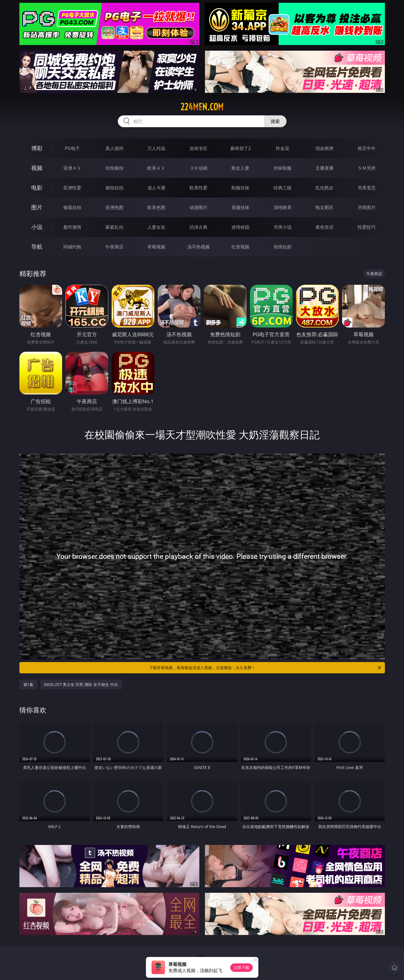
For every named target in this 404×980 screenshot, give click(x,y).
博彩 (37, 148)
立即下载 (242, 967)
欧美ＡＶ (156, 168)
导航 (37, 247)
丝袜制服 (283, 168)
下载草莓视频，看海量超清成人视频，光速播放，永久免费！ (266, 668)
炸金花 (283, 148)
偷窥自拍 (72, 207)
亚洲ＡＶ (72, 168)
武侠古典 (198, 227)
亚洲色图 (114, 207)
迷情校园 (240, 227)
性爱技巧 (367, 227)
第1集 (28, 684)
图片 (37, 207)
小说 (37, 227)
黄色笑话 (324, 227)
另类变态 (367, 188)
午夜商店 (114, 247)
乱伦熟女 (324, 188)
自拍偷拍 (114, 168)
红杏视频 (240, 247)
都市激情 (72, 227)
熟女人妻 (240, 168)
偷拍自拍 (114, 188)
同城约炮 (72, 247)
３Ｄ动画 (198, 168)
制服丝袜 (240, 188)
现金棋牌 (324, 148)
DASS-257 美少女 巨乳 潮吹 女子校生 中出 (81, 684)
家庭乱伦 (114, 227)
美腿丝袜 (240, 207)
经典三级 (283, 188)
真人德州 (114, 148)
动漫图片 (198, 207)
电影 (37, 188)
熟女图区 (324, 207)
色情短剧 (283, 247)
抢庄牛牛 (367, 148)
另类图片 (367, 207)
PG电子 (72, 148)
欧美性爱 (198, 188)
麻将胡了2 (241, 148)
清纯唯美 (283, 207)
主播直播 (324, 168)
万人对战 (156, 148)
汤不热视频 (198, 247)
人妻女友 (156, 227)
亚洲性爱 (72, 188)
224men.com (202, 107)
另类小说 (283, 227)
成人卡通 (156, 188)
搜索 (275, 121)
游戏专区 (198, 148)
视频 (37, 168)
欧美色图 (156, 207)
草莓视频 (156, 247)
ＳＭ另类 (367, 168)
